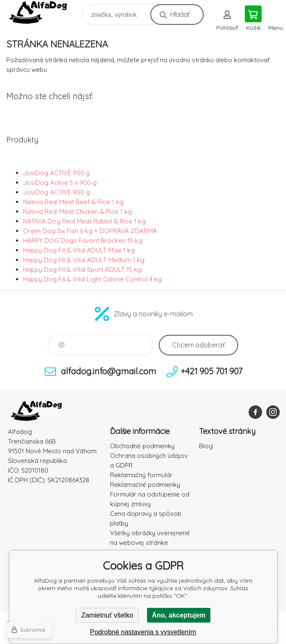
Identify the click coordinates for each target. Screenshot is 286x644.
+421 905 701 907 (211, 371)
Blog (206, 446)
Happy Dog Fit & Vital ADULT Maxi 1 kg (79, 250)
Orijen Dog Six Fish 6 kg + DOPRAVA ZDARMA (90, 231)
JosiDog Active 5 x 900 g (60, 183)
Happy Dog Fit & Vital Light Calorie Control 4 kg (92, 279)
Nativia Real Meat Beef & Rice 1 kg (73, 202)
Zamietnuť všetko (107, 615)
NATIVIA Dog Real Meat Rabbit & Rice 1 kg (84, 221)
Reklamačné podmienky (145, 485)
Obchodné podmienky (142, 446)
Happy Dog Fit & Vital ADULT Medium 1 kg (84, 260)
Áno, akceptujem (178, 615)
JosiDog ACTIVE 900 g (56, 173)
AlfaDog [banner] (43, 12)
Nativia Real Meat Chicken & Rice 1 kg (77, 212)
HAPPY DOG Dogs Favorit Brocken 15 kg (83, 241)
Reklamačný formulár (141, 475)
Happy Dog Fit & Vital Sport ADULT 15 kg (82, 269)
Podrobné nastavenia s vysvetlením (143, 632)
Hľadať (180, 14)
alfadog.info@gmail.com (109, 371)
